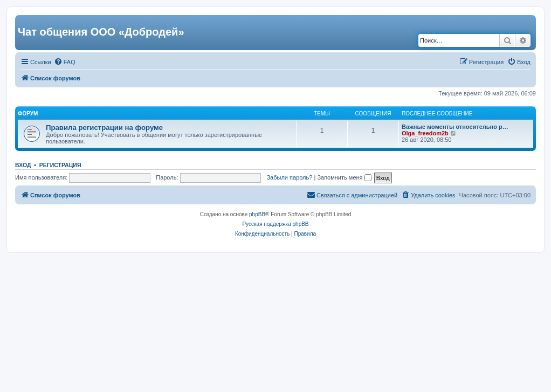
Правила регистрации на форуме (104, 128)
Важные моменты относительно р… (455, 127)
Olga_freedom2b (425, 133)
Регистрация (60, 165)
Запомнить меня (344, 177)
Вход (23, 165)
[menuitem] (65, 62)
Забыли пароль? (289, 177)
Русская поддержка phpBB (275, 224)
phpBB (257, 214)
